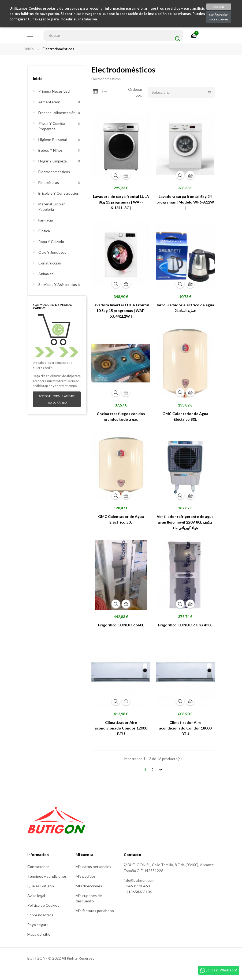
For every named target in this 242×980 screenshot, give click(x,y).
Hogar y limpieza (53, 161)
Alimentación (49, 102)
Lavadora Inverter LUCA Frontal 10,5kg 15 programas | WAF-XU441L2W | (121, 311)
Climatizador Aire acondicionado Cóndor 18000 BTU (185, 728)
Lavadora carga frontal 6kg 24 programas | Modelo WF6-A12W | (185, 202)
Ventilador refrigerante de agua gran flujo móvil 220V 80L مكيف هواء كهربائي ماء (185, 522)
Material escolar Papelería (52, 207)
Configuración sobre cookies (219, 17)
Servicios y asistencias (58, 284)
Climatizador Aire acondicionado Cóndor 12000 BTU (121, 728)
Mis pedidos (86, 876)
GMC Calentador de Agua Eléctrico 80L (185, 416)
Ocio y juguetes (52, 252)
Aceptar (219, 7)
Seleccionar (183, 92)
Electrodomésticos (54, 172)
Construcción (50, 263)
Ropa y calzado (51, 242)
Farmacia (46, 220)
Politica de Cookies (43, 905)
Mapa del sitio (39, 934)
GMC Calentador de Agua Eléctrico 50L (121, 519)
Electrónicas (49, 182)
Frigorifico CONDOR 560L (121, 625)
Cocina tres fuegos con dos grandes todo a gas (121, 416)
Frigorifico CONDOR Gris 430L (185, 625)
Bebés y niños (51, 150)
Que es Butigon (41, 886)
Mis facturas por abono (95, 911)
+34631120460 (137, 886)
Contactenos (38, 867)
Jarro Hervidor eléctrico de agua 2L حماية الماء (185, 308)
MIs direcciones (89, 886)
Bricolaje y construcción (59, 193)
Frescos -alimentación (57, 113)
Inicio (38, 79)
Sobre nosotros (40, 915)
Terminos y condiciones (47, 876)
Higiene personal (53, 139)
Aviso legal (36, 896)
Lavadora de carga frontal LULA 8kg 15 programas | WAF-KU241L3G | (121, 202)
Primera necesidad (54, 91)
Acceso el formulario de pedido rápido (57, 399)
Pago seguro (38, 925)
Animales (46, 274)
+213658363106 (138, 892)
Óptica (44, 231)
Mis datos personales (93, 867)
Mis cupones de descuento (89, 898)
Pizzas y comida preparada (52, 126)
